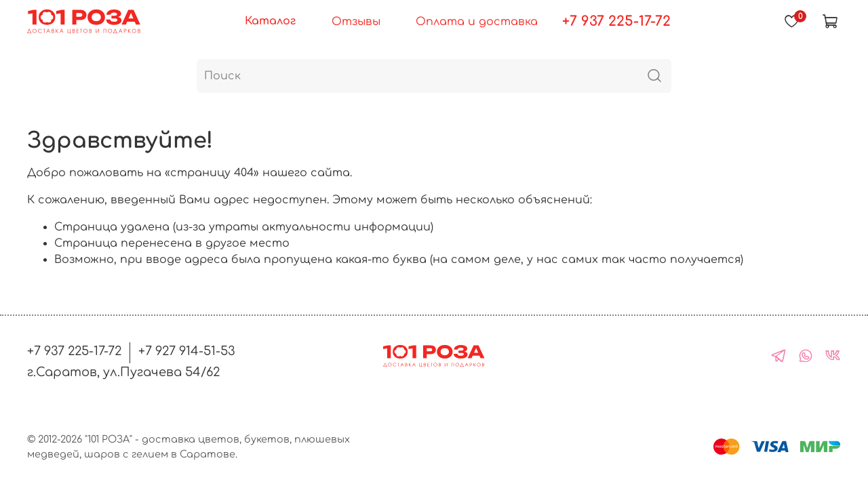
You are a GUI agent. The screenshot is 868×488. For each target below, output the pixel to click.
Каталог (270, 21)
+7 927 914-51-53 (187, 351)
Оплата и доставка (477, 22)
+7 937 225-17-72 (616, 21)
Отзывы (356, 22)
